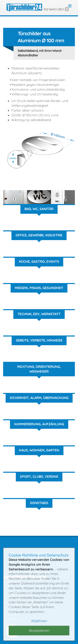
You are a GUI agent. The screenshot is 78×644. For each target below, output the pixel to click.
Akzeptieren (39, 630)
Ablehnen (39, 621)
